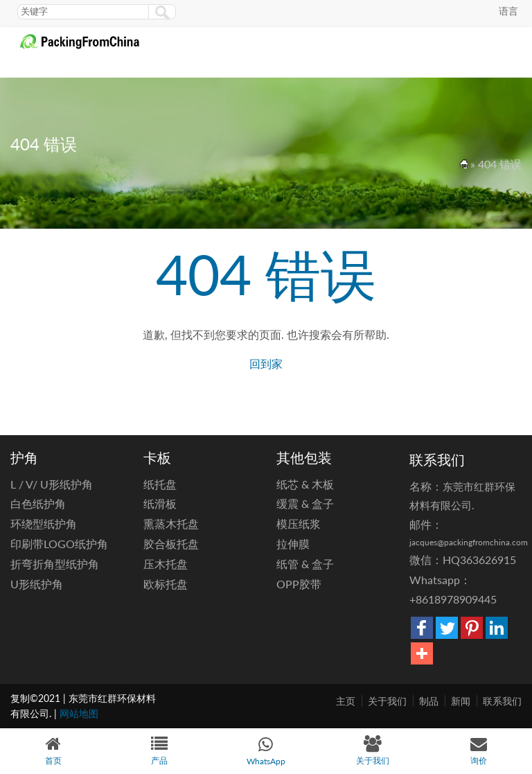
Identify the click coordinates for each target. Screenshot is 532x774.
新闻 (461, 701)
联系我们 (502, 701)
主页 (346, 701)
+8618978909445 (453, 599)
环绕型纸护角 (44, 524)
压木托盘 (166, 564)
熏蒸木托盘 (171, 524)
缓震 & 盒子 (305, 503)
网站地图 (79, 713)
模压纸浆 (299, 524)
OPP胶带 (299, 584)
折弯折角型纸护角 (55, 564)
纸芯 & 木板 (305, 484)
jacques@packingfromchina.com (469, 542)
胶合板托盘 (171, 544)
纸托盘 (160, 484)
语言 (508, 11)
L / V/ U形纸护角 (52, 484)
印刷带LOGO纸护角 (59, 544)
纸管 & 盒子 (305, 564)
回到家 (266, 363)
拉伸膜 (293, 544)
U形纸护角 (37, 584)
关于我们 (387, 701)
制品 (429, 701)
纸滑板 (160, 503)
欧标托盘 (166, 584)
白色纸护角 (38, 503)
